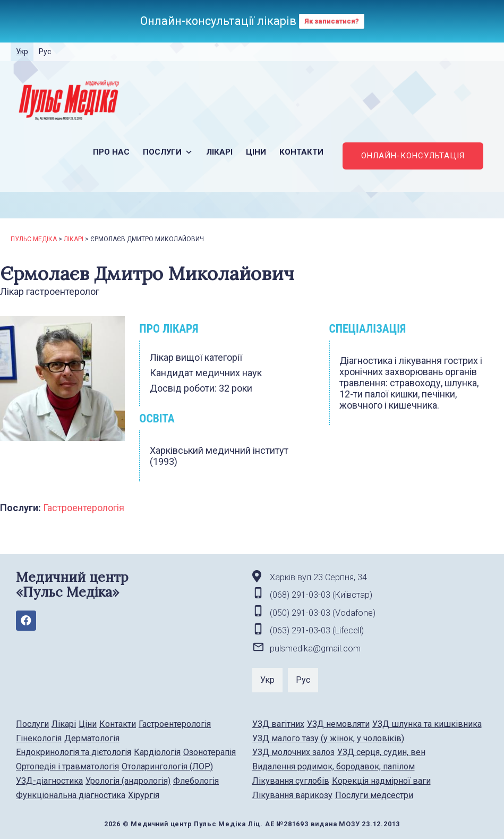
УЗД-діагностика (49, 781)
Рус (45, 52)
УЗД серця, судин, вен (381, 752)
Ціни (256, 152)
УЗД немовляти (338, 724)
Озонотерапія (210, 752)
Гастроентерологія (84, 508)
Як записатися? (332, 21)
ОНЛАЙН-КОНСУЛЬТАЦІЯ (413, 156)
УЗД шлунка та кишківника (427, 724)
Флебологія (196, 781)
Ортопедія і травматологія (67, 766)
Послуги (168, 152)
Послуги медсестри (374, 795)
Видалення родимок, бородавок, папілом (334, 766)
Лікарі (219, 152)
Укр (22, 52)
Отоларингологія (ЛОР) (167, 766)
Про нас (111, 152)
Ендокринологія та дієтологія (74, 752)
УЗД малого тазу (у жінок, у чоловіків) (328, 738)
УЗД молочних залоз (293, 752)
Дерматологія (92, 738)
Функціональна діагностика (71, 795)
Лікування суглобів (291, 781)
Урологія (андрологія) (128, 781)
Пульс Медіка (34, 239)
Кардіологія (157, 752)
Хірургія (144, 795)
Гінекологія (39, 738)
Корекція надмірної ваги (381, 781)
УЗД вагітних (278, 724)
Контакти (301, 152)
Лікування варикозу (292, 795)
